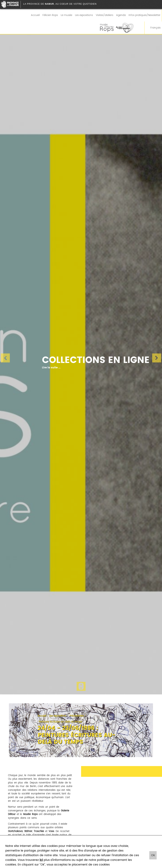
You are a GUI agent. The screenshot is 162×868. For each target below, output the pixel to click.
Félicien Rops (50, 15)
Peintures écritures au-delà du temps (60, 722)
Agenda (121, 15)
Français (153, 28)
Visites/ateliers (104, 15)
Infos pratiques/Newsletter (144, 15)
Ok (153, 855)
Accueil (35, 15)
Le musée (66, 15)
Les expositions (84, 15)
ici (41, 860)
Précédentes (77, 716)
